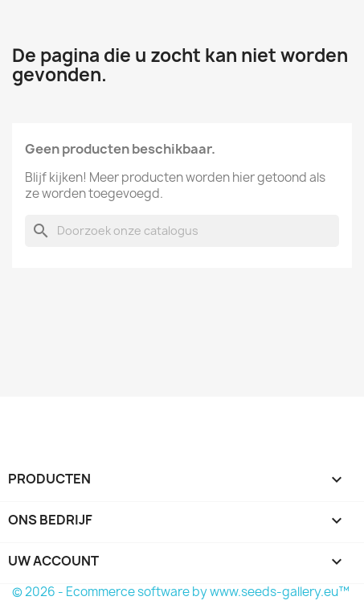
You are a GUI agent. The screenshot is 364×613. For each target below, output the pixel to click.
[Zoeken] (182, 231)
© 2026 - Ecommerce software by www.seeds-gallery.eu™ (181, 592)
